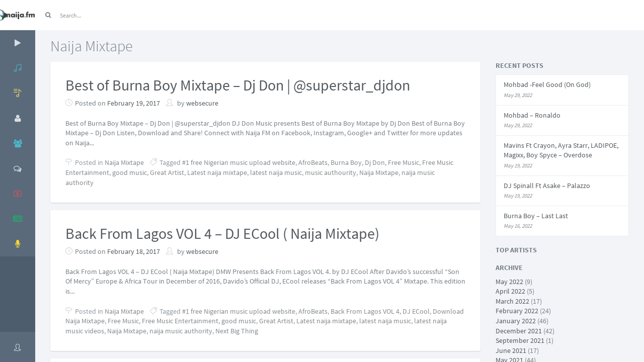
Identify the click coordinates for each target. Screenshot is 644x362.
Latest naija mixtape (217, 172)
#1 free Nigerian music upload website (239, 162)
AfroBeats (313, 162)
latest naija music (276, 172)
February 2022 (517, 311)
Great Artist (167, 172)
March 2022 (512, 301)
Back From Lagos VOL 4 (365, 311)
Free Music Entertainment (180, 321)
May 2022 (509, 282)
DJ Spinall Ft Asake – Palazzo (547, 186)
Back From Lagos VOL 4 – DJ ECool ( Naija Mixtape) (222, 233)
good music (130, 172)
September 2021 (520, 340)
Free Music (404, 162)
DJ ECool (416, 311)
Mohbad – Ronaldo (532, 115)
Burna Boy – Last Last (536, 216)
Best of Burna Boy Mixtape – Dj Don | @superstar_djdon (238, 85)
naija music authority (181, 331)
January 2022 (516, 321)
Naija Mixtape (124, 162)
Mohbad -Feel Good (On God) (547, 84)
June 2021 (511, 350)
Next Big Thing (237, 331)
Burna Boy (346, 162)
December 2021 (519, 331)
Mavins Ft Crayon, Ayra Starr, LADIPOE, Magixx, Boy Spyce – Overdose (561, 150)
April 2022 (510, 291)
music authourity (331, 172)
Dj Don (375, 162)
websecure (202, 103)
